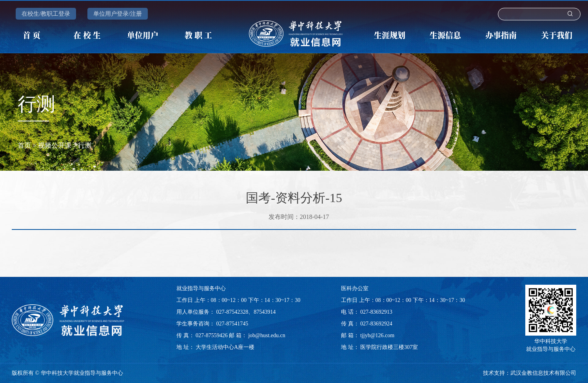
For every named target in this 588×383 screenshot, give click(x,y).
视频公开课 (55, 145)
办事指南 (501, 35)
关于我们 (557, 35)
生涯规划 (390, 35)
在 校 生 (87, 35)
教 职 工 (198, 35)
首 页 (32, 35)
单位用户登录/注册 (118, 14)
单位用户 (143, 35)
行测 (85, 145)
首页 (24, 145)
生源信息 (445, 35)
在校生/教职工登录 (46, 14)
